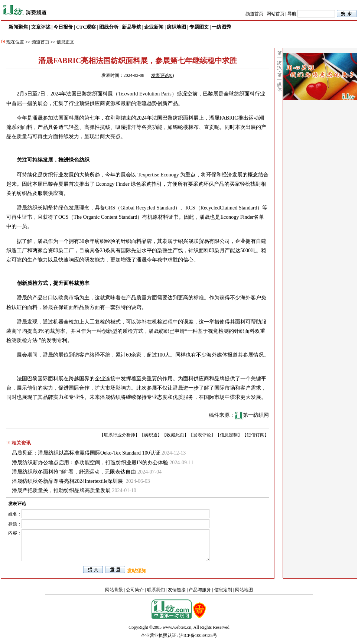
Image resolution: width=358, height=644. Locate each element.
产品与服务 (200, 590)
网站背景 (114, 590)
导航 (292, 14)
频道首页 (254, 14)
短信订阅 (256, 435)
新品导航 (131, 27)
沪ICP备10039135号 (198, 635)
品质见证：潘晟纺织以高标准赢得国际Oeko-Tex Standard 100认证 (86, 453)
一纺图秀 (221, 27)
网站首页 (276, 14)
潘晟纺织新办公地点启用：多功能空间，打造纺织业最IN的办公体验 (90, 463)
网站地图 (244, 590)
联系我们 (156, 590)
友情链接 (177, 590)
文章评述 (41, 27)
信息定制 (229, 435)
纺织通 (151, 435)
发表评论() (163, 75)
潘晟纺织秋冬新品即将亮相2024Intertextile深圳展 (68, 481)
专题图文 (199, 27)
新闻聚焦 (18, 27)
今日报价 (63, 27)
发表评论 (202, 435)
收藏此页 (175, 435)
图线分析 (109, 27)
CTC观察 (86, 27)
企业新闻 (154, 27)
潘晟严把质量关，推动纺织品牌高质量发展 (61, 490)
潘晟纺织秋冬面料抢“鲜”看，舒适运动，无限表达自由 (74, 472)
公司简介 (135, 590)
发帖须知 (137, 571)
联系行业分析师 (120, 435)
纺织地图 (176, 27)
